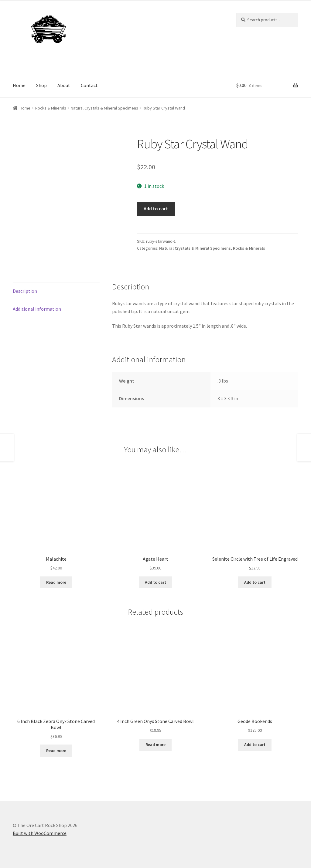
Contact (89, 85)
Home (19, 85)
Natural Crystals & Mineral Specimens (104, 108)
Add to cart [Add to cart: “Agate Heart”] (155, 582)
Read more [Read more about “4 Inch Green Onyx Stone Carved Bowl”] (155, 745)
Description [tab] (25, 291)
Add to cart (156, 208)
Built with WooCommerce (40, 833)
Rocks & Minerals (51, 108)
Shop (41, 85)
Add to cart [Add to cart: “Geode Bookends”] (255, 745)
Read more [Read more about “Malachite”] (56, 582)
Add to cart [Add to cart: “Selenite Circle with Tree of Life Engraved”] (255, 582)
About (64, 85)
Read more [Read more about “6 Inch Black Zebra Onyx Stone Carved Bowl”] (56, 751)
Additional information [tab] (37, 309)
